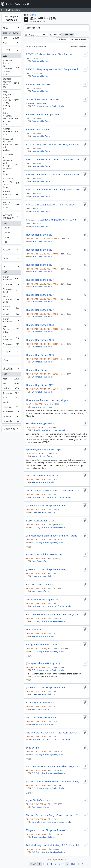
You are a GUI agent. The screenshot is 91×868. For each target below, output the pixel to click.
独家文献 (11, 34)
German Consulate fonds (11, 194)
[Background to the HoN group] (43, 663)
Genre (7, 360)
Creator (7, 250)
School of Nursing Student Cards (43, 99)
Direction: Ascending (79, 39)
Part (11, 398)
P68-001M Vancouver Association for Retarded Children (54, 160)
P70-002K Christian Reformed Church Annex (49, 54)
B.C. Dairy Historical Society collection (48, 527)
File (11, 384)
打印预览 (30, 35)
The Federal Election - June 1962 (43, 600)
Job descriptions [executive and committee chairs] (53, 781)
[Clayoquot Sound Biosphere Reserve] (46, 506)
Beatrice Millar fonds (41, 61)
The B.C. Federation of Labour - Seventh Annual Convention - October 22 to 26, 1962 (54, 491)
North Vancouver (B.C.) (11, 299)
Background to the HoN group (42, 645)
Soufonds (11, 417)
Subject (7, 352)
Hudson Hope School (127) (40, 235)
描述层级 (8, 369)
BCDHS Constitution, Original (42, 521)
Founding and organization (40, 423)
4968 (73, 864)
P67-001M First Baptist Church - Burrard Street (51, 205)
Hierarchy (42, 35)
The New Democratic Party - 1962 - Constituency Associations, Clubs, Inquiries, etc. (54, 733)
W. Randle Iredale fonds (42, 242)
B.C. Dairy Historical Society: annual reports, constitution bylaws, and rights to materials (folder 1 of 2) (54, 615)
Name (7, 258)
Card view (55, 35)
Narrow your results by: (11, 18)
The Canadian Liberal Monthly (42, 476)
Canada (11, 315)
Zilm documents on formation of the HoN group (52, 536)
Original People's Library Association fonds (51, 430)
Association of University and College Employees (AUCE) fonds (11, 164)
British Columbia (11, 278)
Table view (68, 35)
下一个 (81, 864)
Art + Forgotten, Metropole (40, 703)
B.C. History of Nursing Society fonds (11, 183)
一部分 (7, 50)
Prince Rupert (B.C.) (11, 338)
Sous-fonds (11, 412)
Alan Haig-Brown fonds (11, 205)
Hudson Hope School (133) (40, 325)
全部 (5, 56)
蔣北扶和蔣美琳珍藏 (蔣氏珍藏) (11, 83)
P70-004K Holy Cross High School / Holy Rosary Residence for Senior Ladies (54, 145)
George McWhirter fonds (11, 132)
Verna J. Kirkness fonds (42, 407)
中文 (11, 43)
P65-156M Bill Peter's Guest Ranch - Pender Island (52, 175)
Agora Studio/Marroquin (39, 800)
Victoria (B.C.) (11, 308)
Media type (9, 429)
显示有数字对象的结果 (77, 47)
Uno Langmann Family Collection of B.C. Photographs (11, 100)
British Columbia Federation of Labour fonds (11, 119)
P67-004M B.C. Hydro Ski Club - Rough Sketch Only (53, 190)
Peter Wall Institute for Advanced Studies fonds (11, 67)
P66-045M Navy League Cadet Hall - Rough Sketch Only (54, 69)
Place (6, 267)
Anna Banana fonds (41, 561)
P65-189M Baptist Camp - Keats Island (46, 114)
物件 (11, 379)
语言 (6, 28)
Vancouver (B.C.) (11, 290)
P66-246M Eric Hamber (38, 129)
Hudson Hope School (37, 370)
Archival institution (9, 216)
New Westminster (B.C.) (11, 329)
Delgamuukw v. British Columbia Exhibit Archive (11, 145)
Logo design (32, 748)
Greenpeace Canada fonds (44, 512)
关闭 (34, 15)
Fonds (11, 403)
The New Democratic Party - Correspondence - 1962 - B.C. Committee (54, 815)
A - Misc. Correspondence (40, 584)
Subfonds (11, 422)
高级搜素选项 (33, 28)
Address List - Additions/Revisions (44, 554)
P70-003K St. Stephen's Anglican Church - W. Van (52, 220)
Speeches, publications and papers (45, 449)
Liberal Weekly (34, 630)
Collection (11, 408)
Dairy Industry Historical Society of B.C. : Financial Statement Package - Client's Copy (54, 845)
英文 (11, 38)
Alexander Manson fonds (43, 482)
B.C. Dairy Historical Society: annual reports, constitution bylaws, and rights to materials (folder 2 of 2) (54, 766)
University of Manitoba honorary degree (47, 400)
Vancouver (11, 285)
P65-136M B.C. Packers (38, 84)
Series (11, 389)
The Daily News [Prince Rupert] (43, 718)
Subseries (11, 393)
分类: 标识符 (62, 39)
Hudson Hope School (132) (40, 385)
